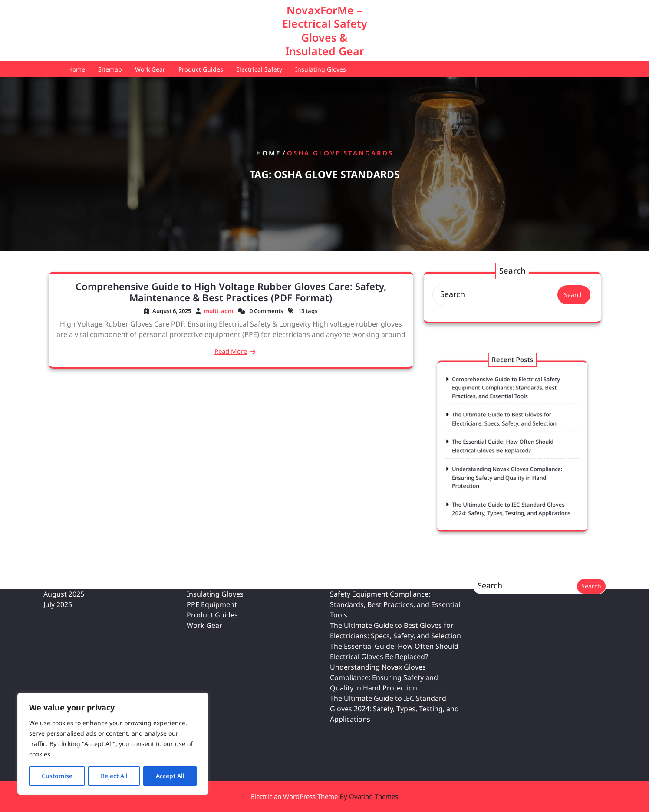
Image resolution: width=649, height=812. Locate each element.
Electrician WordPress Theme (324, 796)
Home (77, 69)
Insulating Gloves (321, 69)
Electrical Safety (259, 69)
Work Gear (150, 69)
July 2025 (58, 532)
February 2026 (67, 512)
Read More (231, 351)
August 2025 (64, 522)
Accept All (170, 776)
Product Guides (201, 69)
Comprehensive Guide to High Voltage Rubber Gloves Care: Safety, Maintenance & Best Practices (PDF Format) (231, 292)
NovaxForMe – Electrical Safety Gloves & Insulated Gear (325, 30)
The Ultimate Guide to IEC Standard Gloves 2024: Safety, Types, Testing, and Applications (394, 637)
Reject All (114, 776)
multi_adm (219, 311)
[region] (113, 744)
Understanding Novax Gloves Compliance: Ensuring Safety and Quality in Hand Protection (509, 466)
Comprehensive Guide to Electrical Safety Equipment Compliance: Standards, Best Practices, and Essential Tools (508, 408)
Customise (57, 776)
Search (574, 295)
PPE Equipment (212, 532)
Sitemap (110, 69)
